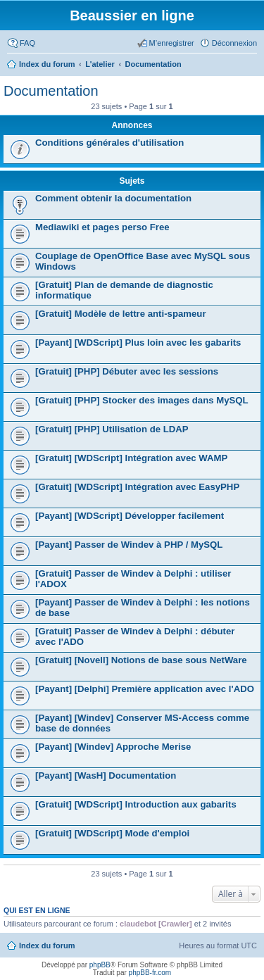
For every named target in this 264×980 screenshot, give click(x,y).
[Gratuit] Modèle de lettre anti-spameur (121, 314)
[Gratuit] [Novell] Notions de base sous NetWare (141, 660)
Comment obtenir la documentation (113, 198)
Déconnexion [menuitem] (234, 43)
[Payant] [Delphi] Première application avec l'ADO (145, 689)
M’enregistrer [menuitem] (172, 43)
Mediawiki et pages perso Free (102, 227)
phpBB (100, 965)
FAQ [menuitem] (27, 43)
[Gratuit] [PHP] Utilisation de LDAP (112, 429)
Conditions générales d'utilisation (109, 143)
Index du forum (47, 946)
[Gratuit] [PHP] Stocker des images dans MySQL (142, 400)
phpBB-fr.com (150, 973)
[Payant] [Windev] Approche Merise (113, 747)
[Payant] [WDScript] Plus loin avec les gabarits (138, 343)
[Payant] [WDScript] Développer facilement (130, 516)
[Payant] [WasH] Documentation (106, 775)
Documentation (51, 91)
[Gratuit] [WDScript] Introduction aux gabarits (136, 804)
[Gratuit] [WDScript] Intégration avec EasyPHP (137, 487)
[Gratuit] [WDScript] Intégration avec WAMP (131, 458)
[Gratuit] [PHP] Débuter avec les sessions (127, 371)
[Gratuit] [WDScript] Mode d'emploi (112, 833)
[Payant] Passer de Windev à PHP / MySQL (129, 545)
